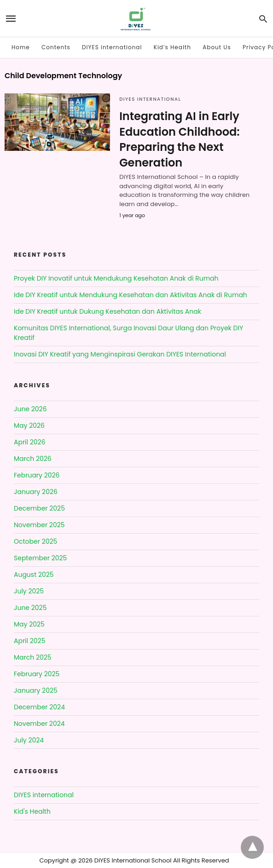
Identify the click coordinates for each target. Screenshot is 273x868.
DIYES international (112, 47)
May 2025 (29, 624)
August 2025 (34, 575)
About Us (217, 47)
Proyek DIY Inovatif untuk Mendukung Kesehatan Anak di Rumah (116, 278)
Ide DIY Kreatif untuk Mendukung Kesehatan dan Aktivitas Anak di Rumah (131, 295)
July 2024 (29, 740)
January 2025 (36, 690)
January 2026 (36, 492)
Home (21, 47)
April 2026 (30, 442)
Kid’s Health (172, 47)
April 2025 (29, 641)
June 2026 (30, 409)
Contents (56, 47)
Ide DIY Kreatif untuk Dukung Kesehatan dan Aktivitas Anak (107, 311)
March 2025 (33, 657)
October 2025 (35, 541)
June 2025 (30, 608)
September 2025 (40, 558)
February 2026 (37, 475)
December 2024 (39, 707)
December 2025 (39, 508)
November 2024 (39, 724)
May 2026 (29, 425)
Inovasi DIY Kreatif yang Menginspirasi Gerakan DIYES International (120, 354)
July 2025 (29, 591)
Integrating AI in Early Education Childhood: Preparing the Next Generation (179, 139)
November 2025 (39, 525)
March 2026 (33, 459)
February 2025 (37, 674)
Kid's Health (32, 811)
